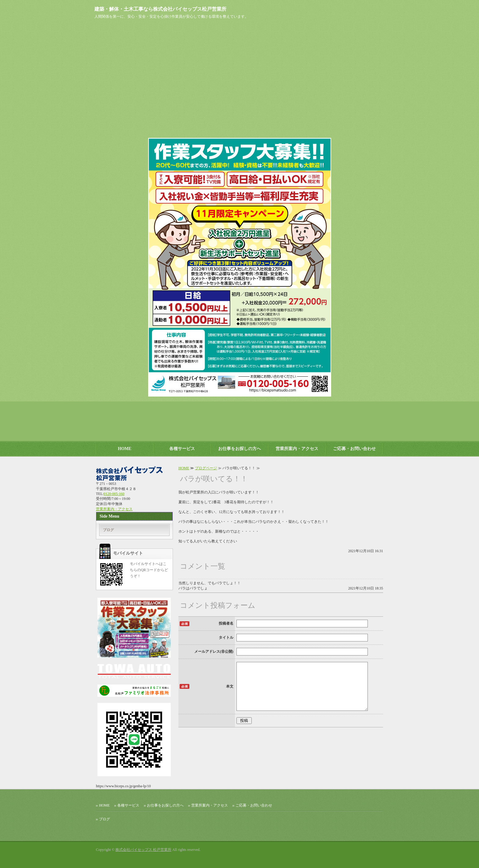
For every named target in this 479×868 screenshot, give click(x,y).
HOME (125, 449)
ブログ (108, 530)
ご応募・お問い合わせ (354, 449)
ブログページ (206, 468)
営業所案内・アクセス (297, 449)
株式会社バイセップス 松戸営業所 (143, 850)
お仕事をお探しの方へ (239, 449)
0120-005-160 (114, 494)
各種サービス (182, 449)
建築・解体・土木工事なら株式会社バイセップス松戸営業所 (160, 9)
